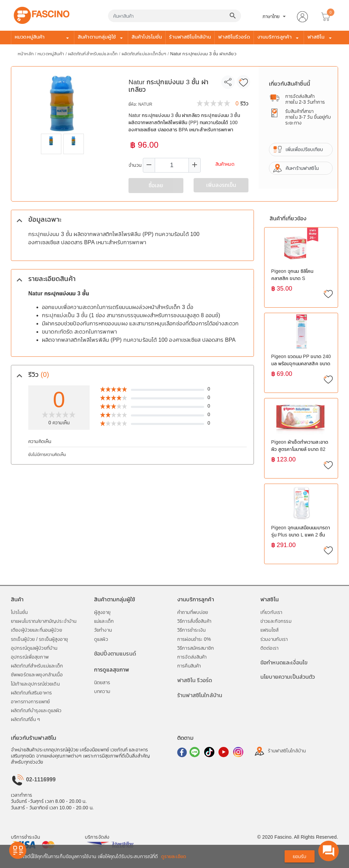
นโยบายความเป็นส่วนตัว (288, 677)
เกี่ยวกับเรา (271, 612)
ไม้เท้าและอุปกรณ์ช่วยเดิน (35, 684)
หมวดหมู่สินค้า (51, 54)
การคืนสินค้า (189, 666)
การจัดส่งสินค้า (192, 657)
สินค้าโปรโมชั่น (147, 37)
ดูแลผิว (101, 639)
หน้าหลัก (26, 54)
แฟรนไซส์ (269, 630)
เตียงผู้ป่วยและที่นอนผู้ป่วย (36, 630)
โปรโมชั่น (19, 612)
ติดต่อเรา (269, 648)
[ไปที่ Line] (194, 752)
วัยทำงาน (103, 630)
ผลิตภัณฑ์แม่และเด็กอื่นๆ (145, 54)
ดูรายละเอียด (174, 856)
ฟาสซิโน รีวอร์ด (195, 680)
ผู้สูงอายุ (102, 612)
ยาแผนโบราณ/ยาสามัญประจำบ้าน (44, 621)
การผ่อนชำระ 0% (194, 639)
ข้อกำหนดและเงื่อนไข (284, 663)
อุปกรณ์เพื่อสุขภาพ (30, 657)
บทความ (102, 691)
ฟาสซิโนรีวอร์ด (234, 37)
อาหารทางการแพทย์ (30, 702)
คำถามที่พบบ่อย (193, 612)
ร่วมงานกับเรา (274, 639)
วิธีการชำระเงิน (192, 630)
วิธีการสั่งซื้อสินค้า (194, 621)
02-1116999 (33, 779)
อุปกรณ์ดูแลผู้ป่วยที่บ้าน (34, 648)
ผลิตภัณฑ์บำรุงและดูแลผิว (36, 710)
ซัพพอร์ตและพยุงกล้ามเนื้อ (37, 675)
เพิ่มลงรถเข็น (221, 185)
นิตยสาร (102, 682)
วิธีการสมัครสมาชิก (196, 648)
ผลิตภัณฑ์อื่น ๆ (25, 719)
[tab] (132, 219)
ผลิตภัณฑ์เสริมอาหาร (31, 693)
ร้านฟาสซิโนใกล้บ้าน (190, 37)
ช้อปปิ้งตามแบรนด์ (115, 654)
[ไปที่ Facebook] (182, 752)
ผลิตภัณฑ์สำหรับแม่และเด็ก (94, 54)
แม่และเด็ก (104, 621)
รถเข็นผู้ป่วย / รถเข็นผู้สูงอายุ (39, 639)
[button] (302, 15)
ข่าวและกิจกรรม (276, 621)
